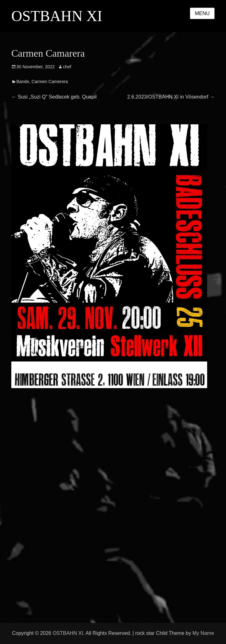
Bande (23, 82)
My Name (203, 633)
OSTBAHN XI (57, 16)
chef (67, 67)
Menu (202, 13)
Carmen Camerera (50, 82)
